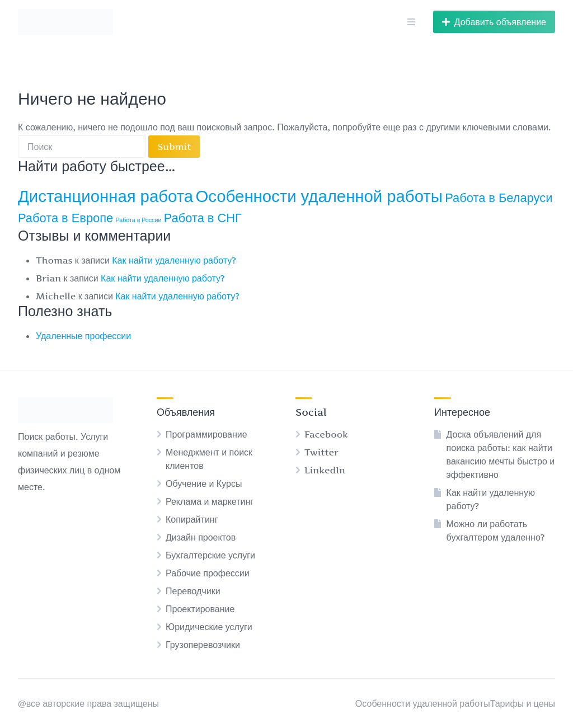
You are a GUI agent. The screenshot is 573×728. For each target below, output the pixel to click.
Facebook (326, 434)
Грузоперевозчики (203, 645)
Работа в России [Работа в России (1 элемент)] (139, 220)
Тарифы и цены (523, 703)
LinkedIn (325, 470)
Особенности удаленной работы (423, 703)
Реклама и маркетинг (210, 501)
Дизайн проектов (201, 537)
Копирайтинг (192, 519)
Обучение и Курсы (204, 483)
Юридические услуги (209, 627)
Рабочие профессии (208, 573)
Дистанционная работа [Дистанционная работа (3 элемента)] (105, 196)
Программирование (206, 434)
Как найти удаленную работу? (174, 260)
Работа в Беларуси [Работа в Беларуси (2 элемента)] (499, 198)
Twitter (321, 452)
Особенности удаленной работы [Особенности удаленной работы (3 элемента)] (319, 196)
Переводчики (193, 591)
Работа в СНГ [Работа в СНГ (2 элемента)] (203, 218)
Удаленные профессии (83, 336)
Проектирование (200, 609)
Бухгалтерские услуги (210, 555)
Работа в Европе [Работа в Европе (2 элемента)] (65, 218)
